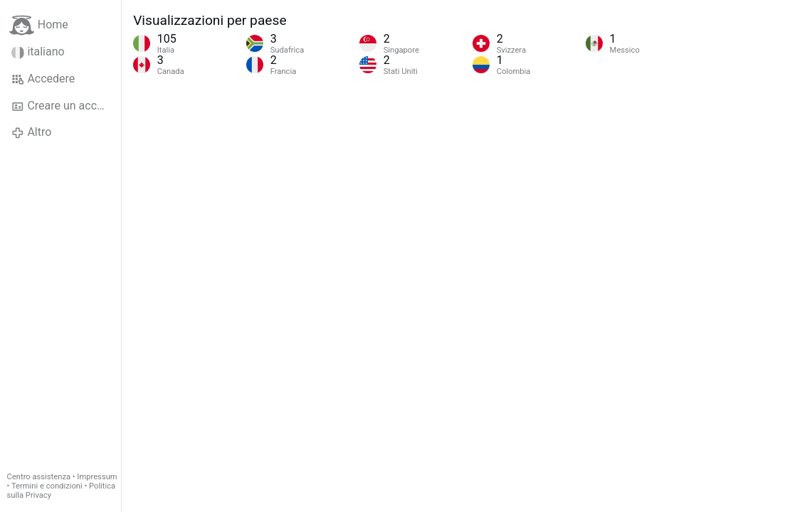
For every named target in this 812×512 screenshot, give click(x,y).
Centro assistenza (39, 477)
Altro (31, 132)
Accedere (43, 79)
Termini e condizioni (47, 486)
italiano (38, 52)
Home (39, 25)
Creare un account (65, 106)
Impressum (97, 477)
